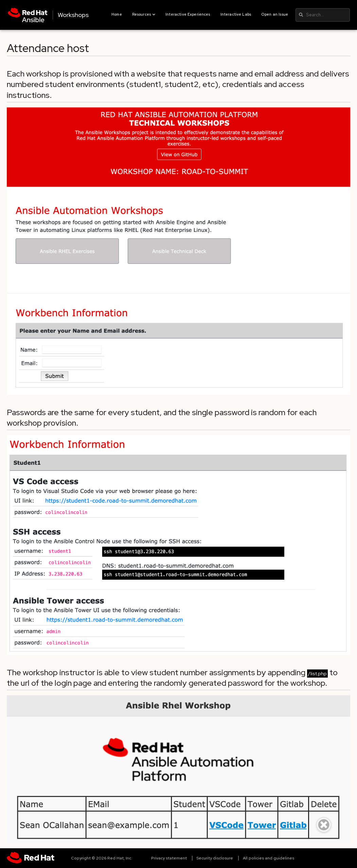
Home (117, 14)
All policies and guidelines (269, 858)
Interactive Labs (236, 14)
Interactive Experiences (188, 14)
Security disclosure (215, 858)
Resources (144, 14)
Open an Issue (275, 14)
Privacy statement (169, 858)
